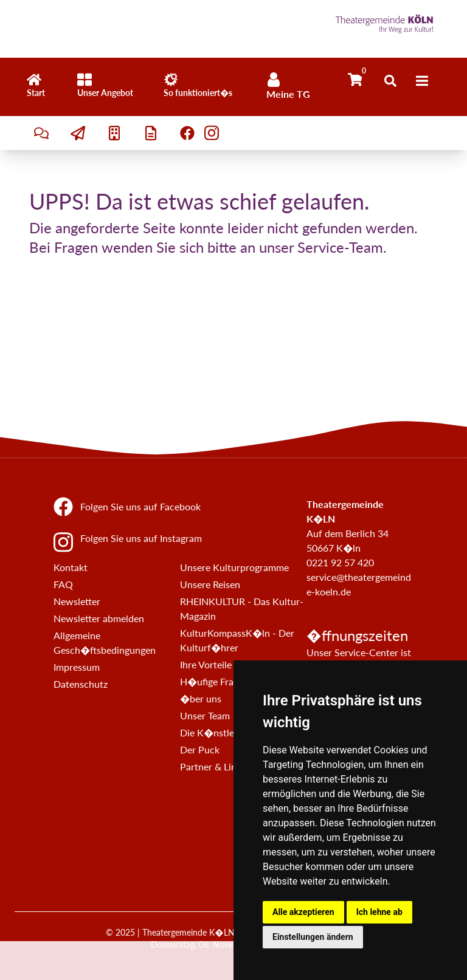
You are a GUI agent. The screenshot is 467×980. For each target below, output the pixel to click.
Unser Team (205, 715)
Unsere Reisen (210, 584)
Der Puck (200, 749)
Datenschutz (81, 684)
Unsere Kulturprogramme (234, 567)
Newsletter (77, 601)
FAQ (63, 584)
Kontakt (71, 567)
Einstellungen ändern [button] (313, 937)
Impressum (77, 667)
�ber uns (201, 698)
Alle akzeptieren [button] (303, 912)
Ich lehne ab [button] (379, 912)
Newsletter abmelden (99, 618)
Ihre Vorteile (206, 664)
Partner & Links (213, 766)
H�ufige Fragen (214, 681)
